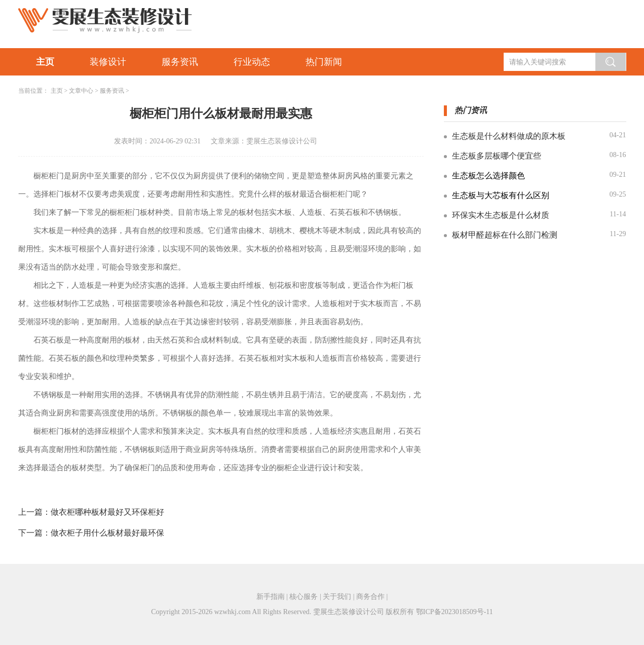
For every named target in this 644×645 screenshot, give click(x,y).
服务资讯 (180, 62)
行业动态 (252, 62)
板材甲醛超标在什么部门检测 (505, 235)
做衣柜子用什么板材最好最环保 (107, 533)
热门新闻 (324, 62)
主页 (45, 62)
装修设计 (108, 62)
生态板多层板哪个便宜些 (497, 156)
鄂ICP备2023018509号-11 (454, 612)
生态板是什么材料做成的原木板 (509, 136)
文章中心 (81, 91)
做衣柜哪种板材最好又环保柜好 (107, 512)
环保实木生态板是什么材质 (501, 215)
